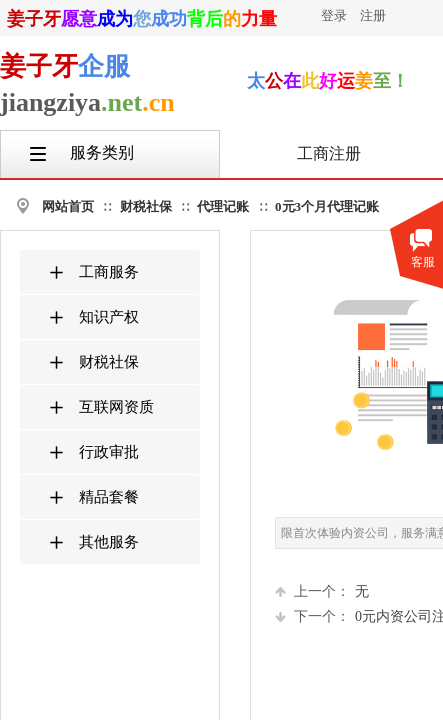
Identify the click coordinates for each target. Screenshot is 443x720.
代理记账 (223, 206)
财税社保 (146, 206)
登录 (334, 15)
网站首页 (68, 206)
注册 (373, 15)
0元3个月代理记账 (327, 206)
